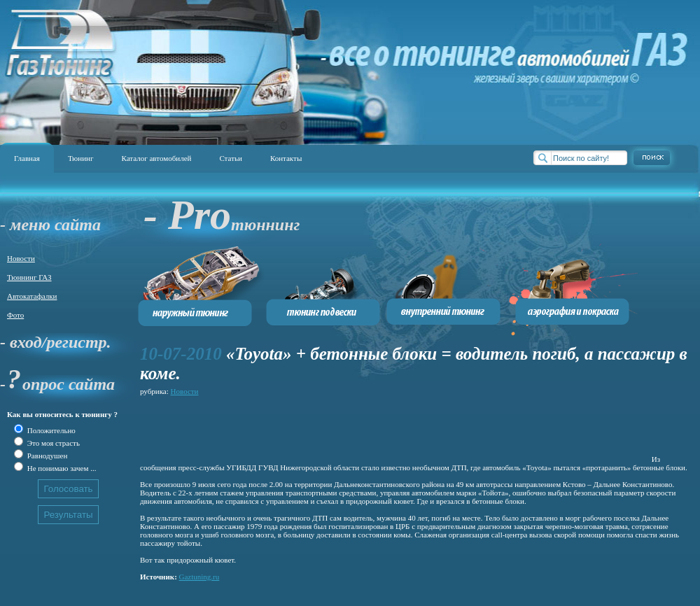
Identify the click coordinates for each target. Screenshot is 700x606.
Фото (15, 315)
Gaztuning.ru (199, 577)
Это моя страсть (52, 443)
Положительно (50, 430)
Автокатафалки (32, 296)
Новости (21, 258)
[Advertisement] (395, 430)
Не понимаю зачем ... (61, 468)
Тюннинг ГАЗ (29, 277)
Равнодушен (46, 456)
